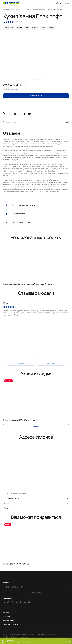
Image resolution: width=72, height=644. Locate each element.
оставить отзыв (21, 363)
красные (51, 28)
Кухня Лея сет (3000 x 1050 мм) (17, 564)
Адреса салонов (36, 592)
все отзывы (51, 363)
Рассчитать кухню (36, 96)
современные (9, 28)
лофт (43, 28)
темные (20, 28)
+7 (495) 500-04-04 (13, 587)
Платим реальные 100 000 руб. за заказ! (20, 420)
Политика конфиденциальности (46, 634)
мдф (27, 28)
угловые (35, 28)
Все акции (36, 427)
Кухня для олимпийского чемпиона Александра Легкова (27, 284)
